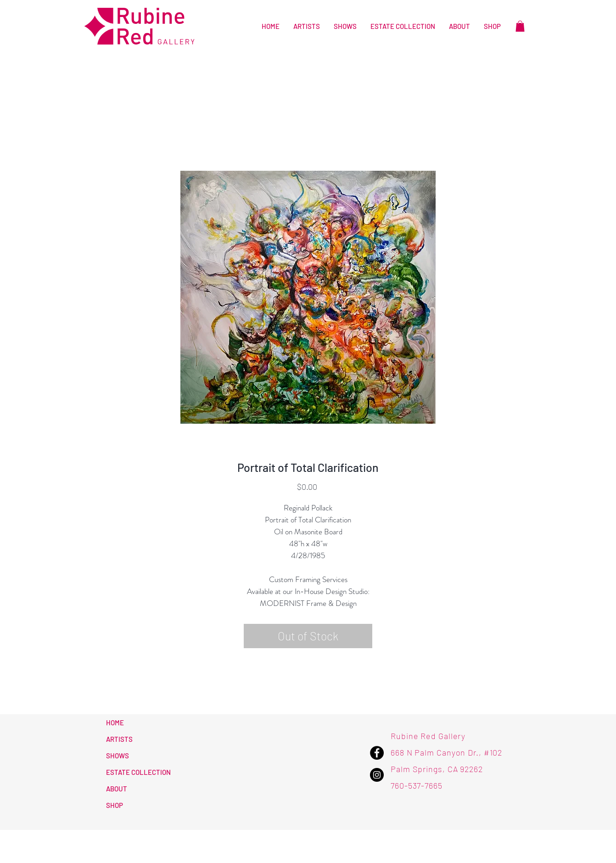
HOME (115, 723)
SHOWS (118, 756)
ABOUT (117, 789)
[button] (520, 26)
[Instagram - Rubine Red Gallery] (377, 775)
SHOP (115, 805)
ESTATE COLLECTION (138, 772)
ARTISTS (119, 739)
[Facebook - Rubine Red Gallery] (377, 753)
